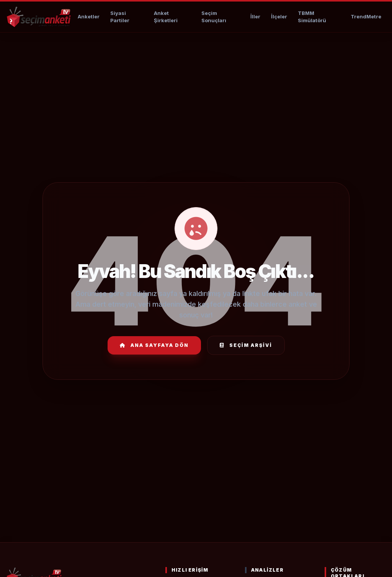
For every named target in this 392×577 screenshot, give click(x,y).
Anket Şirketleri (166, 17)
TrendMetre (366, 16)
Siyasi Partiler (120, 17)
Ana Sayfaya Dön (154, 345)
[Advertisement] (196, 56)
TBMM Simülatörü (312, 17)
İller (255, 16)
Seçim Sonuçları (214, 17)
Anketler (89, 16)
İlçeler (279, 16)
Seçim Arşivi (246, 345)
